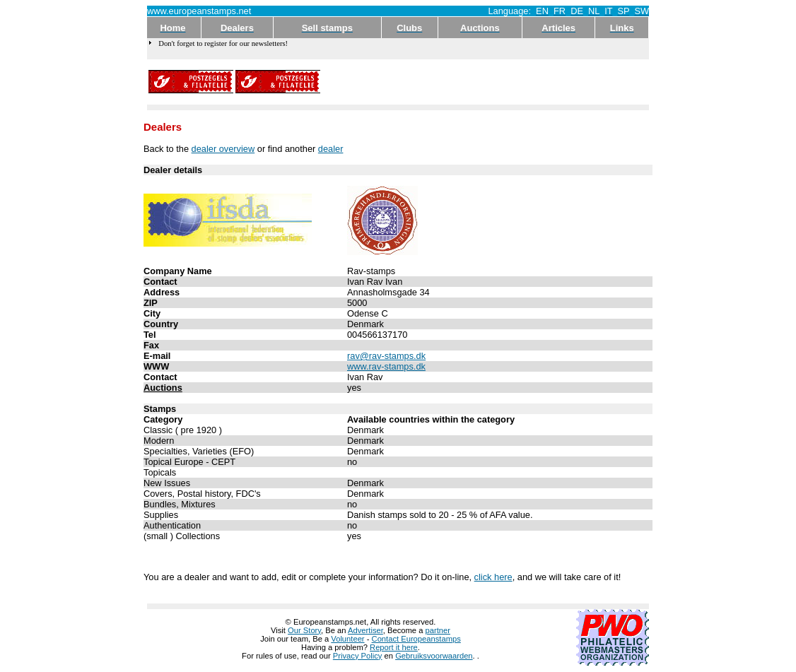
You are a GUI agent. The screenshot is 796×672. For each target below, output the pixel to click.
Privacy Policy (358, 656)
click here (493, 577)
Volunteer (347, 639)
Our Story (304, 630)
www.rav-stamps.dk (386, 366)
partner (438, 630)
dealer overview (223, 149)
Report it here (394, 647)
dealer (331, 149)
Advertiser (365, 630)
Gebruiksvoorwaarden (434, 656)
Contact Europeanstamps (416, 639)
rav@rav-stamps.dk (386, 356)
